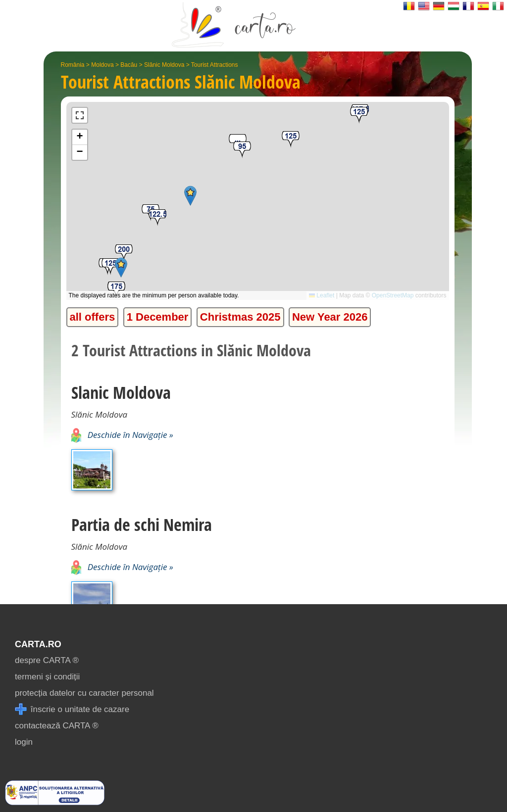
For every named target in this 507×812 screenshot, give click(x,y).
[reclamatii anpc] (55, 802)
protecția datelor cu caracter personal (84, 693)
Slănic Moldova (164, 65)
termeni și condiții (47, 677)
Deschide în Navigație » (122, 435)
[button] (124, 253)
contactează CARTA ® (57, 726)
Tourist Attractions (215, 65)
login (24, 742)
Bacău (129, 65)
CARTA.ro (38, 644)
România (73, 65)
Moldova (102, 65)
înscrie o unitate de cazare (72, 709)
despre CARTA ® (47, 660)
